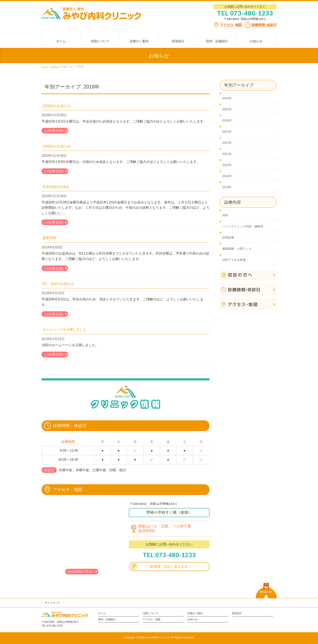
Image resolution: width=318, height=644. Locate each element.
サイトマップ (52, 603)
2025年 (227, 109)
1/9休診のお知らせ (57, 146)
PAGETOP (266, 592)
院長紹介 (237, 613)
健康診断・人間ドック (237, 249)
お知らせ (192, 619)
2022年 (227, 143)
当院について (150, 613)
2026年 (227, 98)
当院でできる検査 (234, 260)
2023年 (227, 132)
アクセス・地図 (152, 619)
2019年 (227, 176)
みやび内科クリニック (157, 637)
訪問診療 (228, 238)
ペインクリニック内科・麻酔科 (243, 226)
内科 (225, 215)
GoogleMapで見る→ (81, 571)
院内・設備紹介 (107, 619)
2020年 (227, 165)
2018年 (227, 187)
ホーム (102, 613)
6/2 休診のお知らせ (58, 284)
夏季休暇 (49, 238)
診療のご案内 (195, 613)
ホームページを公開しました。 (66, 329)
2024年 (227, 120)
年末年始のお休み (56, 187)
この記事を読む (54, 131)
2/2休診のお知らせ (57, 106)
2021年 (227, 154)
